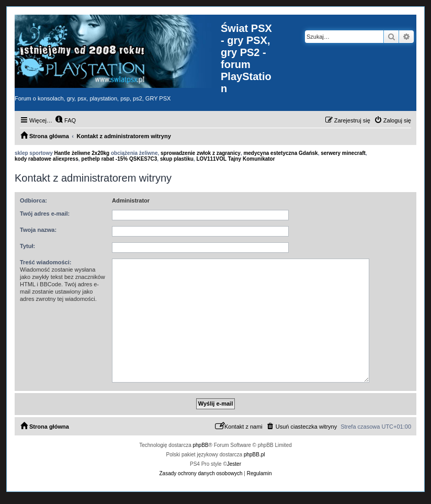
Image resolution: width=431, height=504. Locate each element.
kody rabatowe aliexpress (47, 159)
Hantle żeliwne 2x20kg (82, 153)
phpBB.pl (254, 455)
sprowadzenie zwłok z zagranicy (201, 153)
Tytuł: (27, 246)
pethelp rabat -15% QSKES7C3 (119, 159)
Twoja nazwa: (38, 230)
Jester (234, 464)
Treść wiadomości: (46, 262)
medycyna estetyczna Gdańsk (280, 153)
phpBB (201, 445)
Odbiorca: (33, 200)
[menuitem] (65, 120)
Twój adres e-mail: (45, 214)
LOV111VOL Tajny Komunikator (235, 159)
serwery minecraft (343, 153)
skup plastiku (177, 159)
